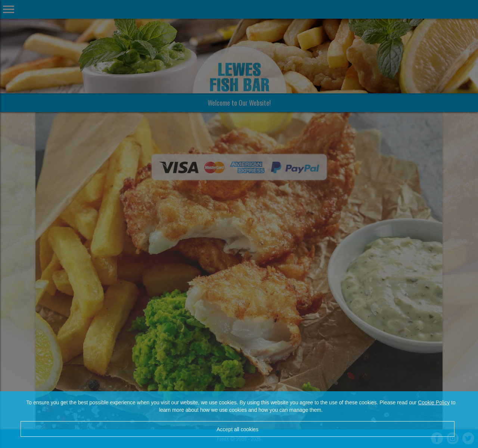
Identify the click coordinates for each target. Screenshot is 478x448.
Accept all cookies (238, 429)
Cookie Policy (434, 402)
